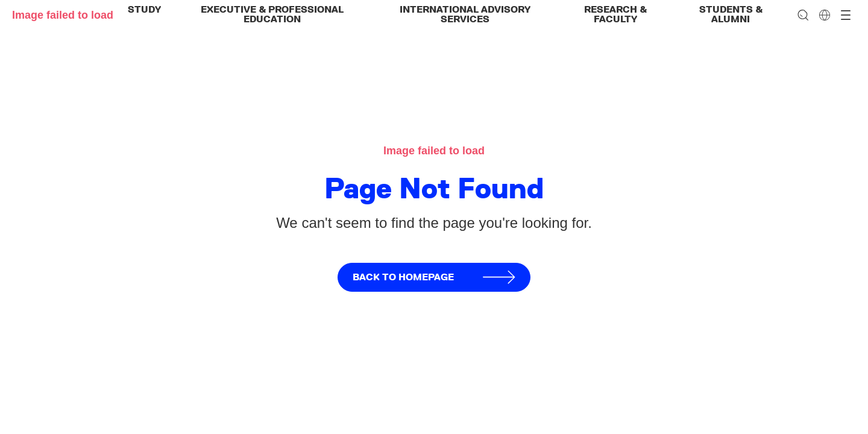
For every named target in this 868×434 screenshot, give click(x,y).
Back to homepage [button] (434, 277)
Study (144, 9)
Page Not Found (434, 188)
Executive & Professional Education (272, 14)
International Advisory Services (465, 14)
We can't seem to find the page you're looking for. (434, 223)
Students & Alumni (731, 14)
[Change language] (825, 14)
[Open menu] (846, 14)
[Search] (803, 14)
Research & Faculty (615, 14)
